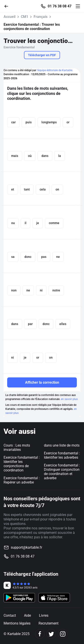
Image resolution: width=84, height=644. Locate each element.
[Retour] (8, 6)
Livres (44, 615)
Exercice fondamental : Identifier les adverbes (62, 455)
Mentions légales (17, 623)
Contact (10, 615)
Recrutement (48, 623)
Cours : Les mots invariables (17, 447)
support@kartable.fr (26, 547)
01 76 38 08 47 (60, 6)
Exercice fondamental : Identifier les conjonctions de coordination (22, 464)
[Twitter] (51, 634)
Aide (27, 615)
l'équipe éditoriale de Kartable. (55, 70)
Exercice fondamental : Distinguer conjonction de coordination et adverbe (62, 472)
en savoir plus (69, 399)
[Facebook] (40, 634)
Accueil (10, 17)
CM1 (25, 17)
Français (41, 17)
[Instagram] (63, 634)
